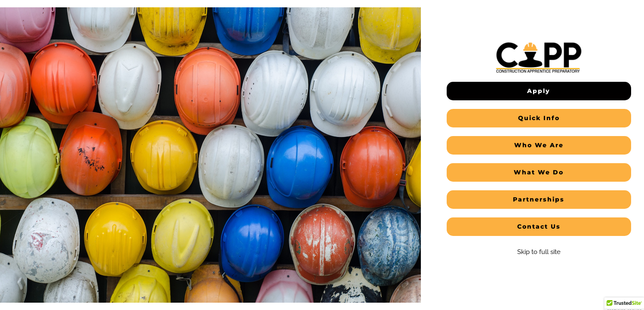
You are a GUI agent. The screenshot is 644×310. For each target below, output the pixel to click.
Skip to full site (539, 252)
